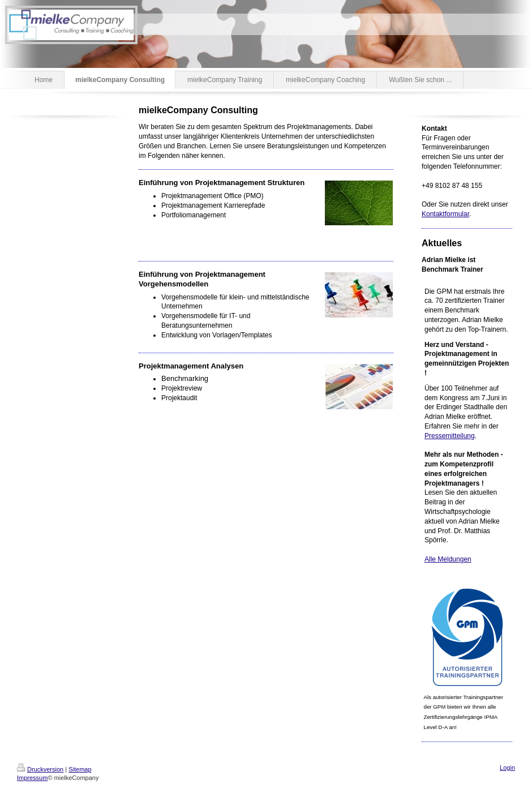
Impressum (32, 778)
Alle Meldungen (448, 559)
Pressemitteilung (450, 436)
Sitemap (80, 769)
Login (507, 768)
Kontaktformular (445, 214)
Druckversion (40, 769)
